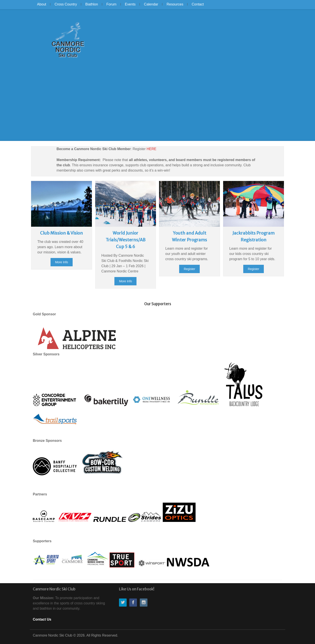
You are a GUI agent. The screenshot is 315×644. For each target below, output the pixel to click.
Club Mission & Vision (61, 233)
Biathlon (92, 4)
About (42, 4)
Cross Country (66, 4)
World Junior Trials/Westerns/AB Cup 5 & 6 (126, 240)
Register (189, 269)
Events (130, 4)
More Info (62, 262)
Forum (111, 4)
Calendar (151, 4)
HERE (151, 149)
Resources (175, 4)
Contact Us (42, 619)
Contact (198, 4)
